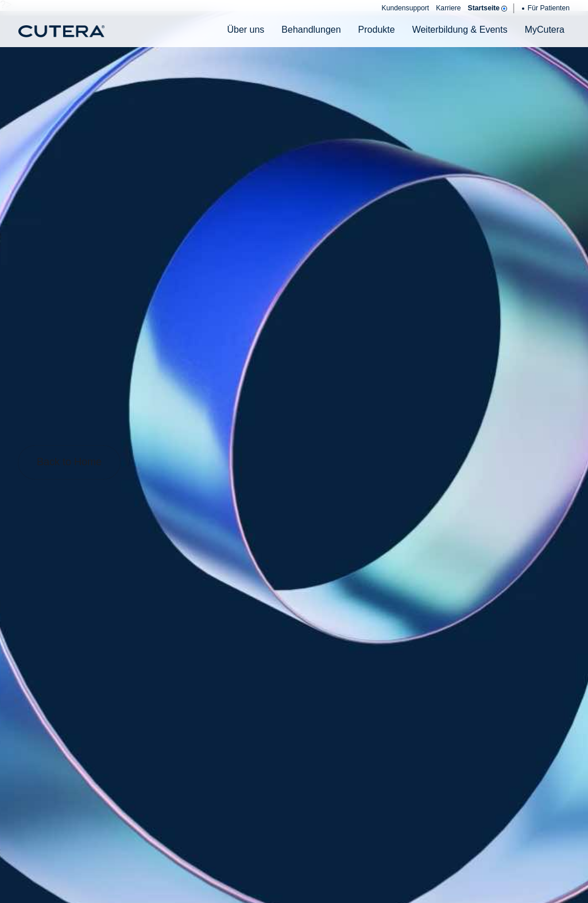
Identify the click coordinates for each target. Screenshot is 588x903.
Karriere (448, 8)
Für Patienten (546, 8)
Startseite (487, 8)
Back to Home (69, 462)
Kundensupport (406, 8)
